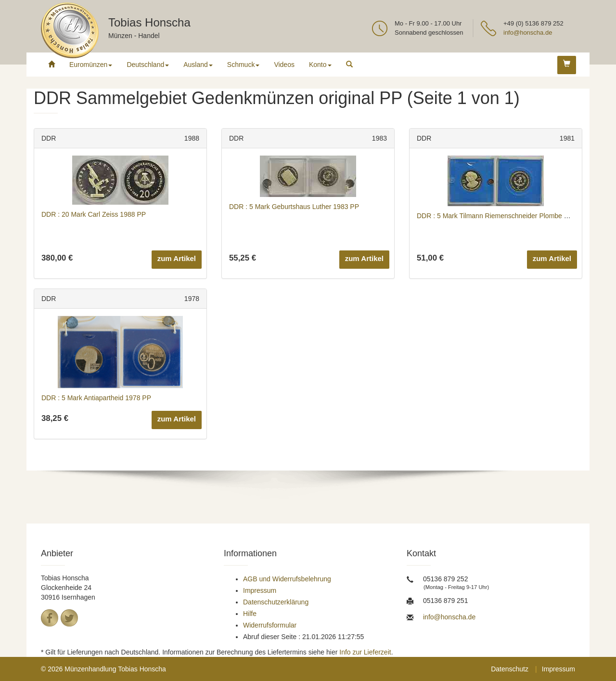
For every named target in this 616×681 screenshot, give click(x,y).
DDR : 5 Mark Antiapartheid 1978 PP (96, 398)
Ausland (198, 65)
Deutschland (148, 65)
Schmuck (244, 65)
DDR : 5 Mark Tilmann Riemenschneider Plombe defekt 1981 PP (513, 216)
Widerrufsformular (270, 625)
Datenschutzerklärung (276, 602)
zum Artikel (177, 258)
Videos (284, 65)
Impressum (260, 590)
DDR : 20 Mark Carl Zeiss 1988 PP (94, 214)
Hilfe (250, 614)
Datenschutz (510, 669)
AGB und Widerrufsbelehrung (287, 579)
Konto (320, 65)
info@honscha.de (528, 33)
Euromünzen (91, 65)
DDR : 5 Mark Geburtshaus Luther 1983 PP (294, 207)
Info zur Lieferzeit (365, 652)
